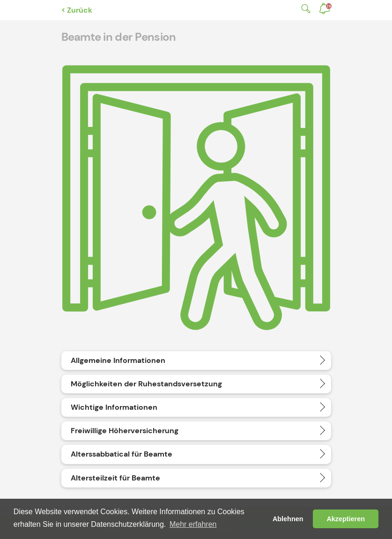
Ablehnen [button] (288, 519)
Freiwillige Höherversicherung (125, 431)
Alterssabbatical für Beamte (122, 454)
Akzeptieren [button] (346, 519)
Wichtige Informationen (114, 407)
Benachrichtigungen (329, 6)
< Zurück (77, 10)
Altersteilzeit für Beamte (115, 478)
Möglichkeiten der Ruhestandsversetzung (146, 384)
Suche (304, 9)
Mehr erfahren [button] (193, 524)
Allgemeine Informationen (118, 360)
